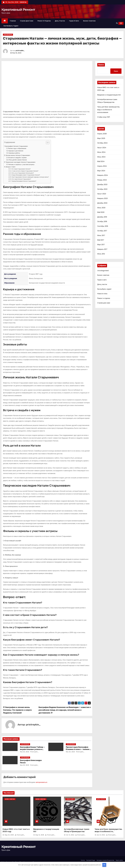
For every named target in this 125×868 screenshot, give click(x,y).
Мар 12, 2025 (40, 835)
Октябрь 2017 (102, 231)
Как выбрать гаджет (11, 26)
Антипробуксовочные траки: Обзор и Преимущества (77, 830)
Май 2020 (101, 212)
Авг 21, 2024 (101, 835)
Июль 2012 (101, 254)
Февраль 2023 (102, 198)
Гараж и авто (74, 21)
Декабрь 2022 (102, 203)
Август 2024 (102, 148)
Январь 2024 (102, 180)
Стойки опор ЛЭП (104, 117)
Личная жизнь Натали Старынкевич (18, 155)
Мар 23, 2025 (9, 835)
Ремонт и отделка (44, 21)
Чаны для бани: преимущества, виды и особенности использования (108, 110)
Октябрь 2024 (102, 143)
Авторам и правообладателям (105, 860)
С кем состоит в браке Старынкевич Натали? (25, 171)
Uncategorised (8, 35)
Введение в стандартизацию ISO (109, 95)
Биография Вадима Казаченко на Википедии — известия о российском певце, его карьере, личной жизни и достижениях (65, 710)
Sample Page (91, 860)
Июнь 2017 (101, 235)
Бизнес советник (89, 21)
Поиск (101, 65)
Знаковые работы (14, 153)
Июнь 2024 (101, 157)
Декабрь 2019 (102, 217)
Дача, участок (60, 21)
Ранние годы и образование (17, 148)
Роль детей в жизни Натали (18, 160)
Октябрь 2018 (102, 222)
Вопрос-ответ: (11, 167)
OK (104, 865)
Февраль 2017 (102, 249)
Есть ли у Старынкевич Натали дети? (23, 173)
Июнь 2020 (101, 208)
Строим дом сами (27, 21)
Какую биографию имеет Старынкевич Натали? (26, 175)
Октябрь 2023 (102, 189)
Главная (13, 21)
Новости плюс (102, 294)
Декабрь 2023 (102, 185)
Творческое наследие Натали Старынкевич (20, 162)
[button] (117, 23)
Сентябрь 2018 (103, 226)
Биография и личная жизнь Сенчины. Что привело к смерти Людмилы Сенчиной (17, 710)
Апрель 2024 (102, 166)
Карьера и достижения (16, 151)
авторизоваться (42, 782)
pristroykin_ (20, 51)
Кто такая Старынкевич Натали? (21, 169)
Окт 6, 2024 (70, 835)
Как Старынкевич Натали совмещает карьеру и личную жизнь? (30, 177)
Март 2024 (101, 171)
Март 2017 (101, 245)
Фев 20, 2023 (25, 752)
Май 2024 (101, 161)
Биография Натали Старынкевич (17, 146)
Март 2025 (101, 138)
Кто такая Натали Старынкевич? (22, 179)
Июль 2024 (101, 152)
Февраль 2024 (103, 175)
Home (83, 860)
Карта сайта (119, 860)
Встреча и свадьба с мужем (17, 158)
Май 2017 (101, 240)
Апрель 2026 (102, 134)
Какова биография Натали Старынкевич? (24, 181)
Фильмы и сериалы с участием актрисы (21, 165)
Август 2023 (102, 194)
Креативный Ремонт (18, 10)
